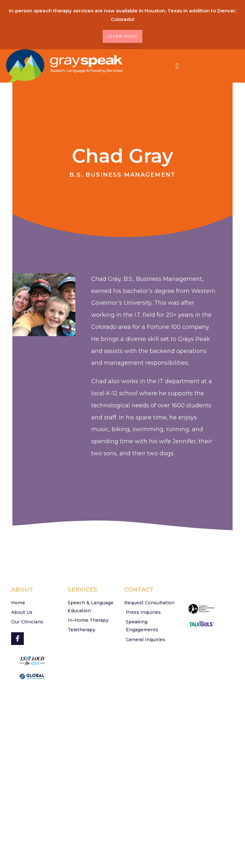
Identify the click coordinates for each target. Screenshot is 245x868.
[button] (177, 66)
